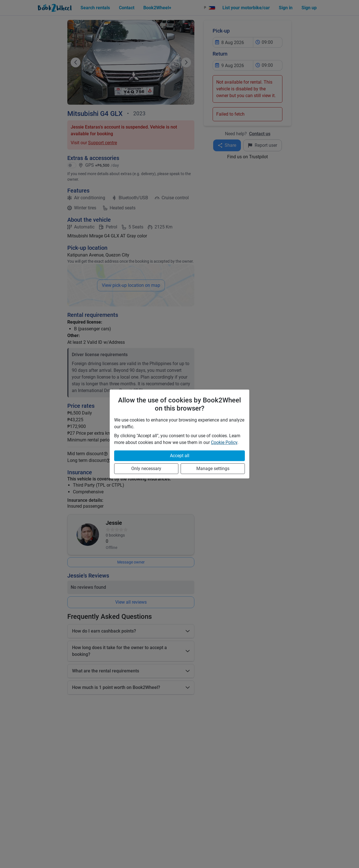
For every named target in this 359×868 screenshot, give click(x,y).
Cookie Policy (224, 442)
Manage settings (213, 469)
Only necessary (146, 469)
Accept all (180, 456)
